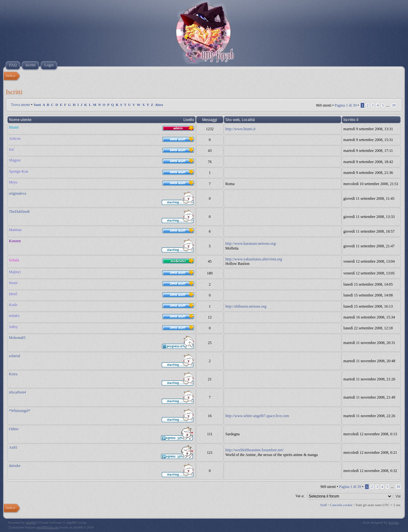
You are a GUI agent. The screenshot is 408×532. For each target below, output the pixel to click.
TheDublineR (19, 212)
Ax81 (13, 447)
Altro (159, 105)
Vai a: (300, 496)
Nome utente (20, 120)
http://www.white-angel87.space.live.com (257, 416)
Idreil (13, 294)
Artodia (394, 522)
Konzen (15, 241)
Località (248, 120)
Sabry (13, 327)
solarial (15, 356)
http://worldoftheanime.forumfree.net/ (255, 450)
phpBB (31, 522)
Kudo (13, 305)
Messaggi (210, 120)
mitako (14, 316)
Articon (15, 139)
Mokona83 (17, 338)
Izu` (12, 149)
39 (394, 105)
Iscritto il (351, 120)
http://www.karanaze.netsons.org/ (251, 244)
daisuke (15, 466)
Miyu (13, 182)
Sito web (233, 120)
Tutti (37, 105)
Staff (324, 505)
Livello (189, 120)
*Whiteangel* (20, 411)
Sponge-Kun (19, 171)
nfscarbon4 (17, 392)
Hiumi (14, 127)
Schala (14, 260)
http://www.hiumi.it (240, 129)
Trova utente (21, 105)
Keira (13, 374)
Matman (15, 230)
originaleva (18, 193)
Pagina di (346, 105)
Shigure (15, 160)
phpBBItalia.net (47, 527)
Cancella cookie (341, 505)
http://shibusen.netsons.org (246, 306)
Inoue (13, 283)
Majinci (15, 272)
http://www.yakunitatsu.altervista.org (254, 259)
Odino (14, 429)
